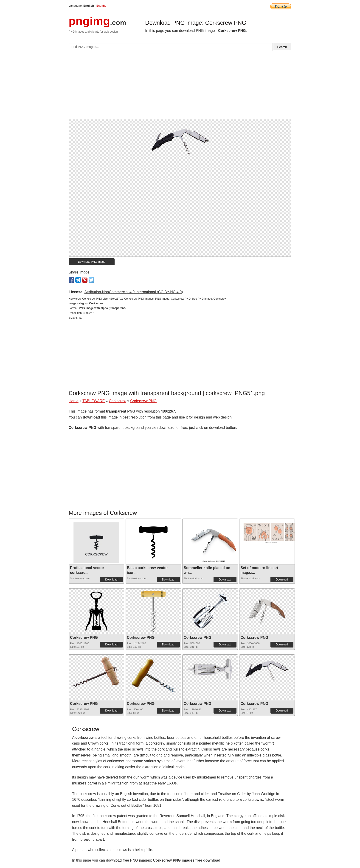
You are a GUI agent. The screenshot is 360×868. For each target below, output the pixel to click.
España (101, 6)
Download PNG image (92, 262)
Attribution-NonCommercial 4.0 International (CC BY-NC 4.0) (134, 292)
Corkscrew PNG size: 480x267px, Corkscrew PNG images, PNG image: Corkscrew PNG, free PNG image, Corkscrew (154, 299)
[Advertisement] (180, 87)
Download (111, 580)
